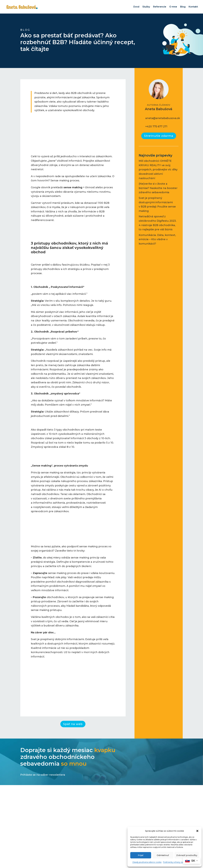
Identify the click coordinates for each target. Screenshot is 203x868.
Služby (146, 7)
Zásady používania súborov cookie (147, 862)
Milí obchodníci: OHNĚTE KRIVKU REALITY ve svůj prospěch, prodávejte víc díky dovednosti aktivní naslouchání (158, 170)
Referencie (160, 7)
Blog (183, 7)
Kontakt (193, 7)
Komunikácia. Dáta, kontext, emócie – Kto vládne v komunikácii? (157, 239)
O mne (173, 7)
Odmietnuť (163, 855)
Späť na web (73, 724)
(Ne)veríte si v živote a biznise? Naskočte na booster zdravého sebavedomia (158, 188)
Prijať (141, 855)
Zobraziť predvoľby (187, 855)
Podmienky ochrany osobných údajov (179, 862)
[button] (197, 831)
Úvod (136, 7)
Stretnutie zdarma (159, 136)
